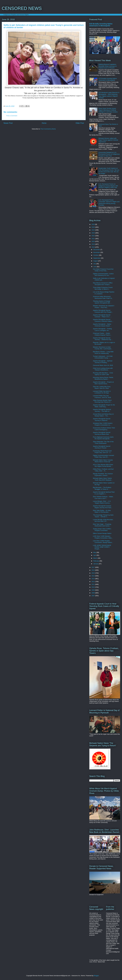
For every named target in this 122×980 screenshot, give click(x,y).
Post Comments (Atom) (48, 129)
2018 (93, 247)
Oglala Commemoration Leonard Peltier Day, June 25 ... (103, 456)
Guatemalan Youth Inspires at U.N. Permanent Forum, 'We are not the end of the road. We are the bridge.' (109, 171)
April (95, 555)
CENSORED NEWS (22, 8)
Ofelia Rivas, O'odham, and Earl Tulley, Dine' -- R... (103, 470)
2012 (93, 582)
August (96, 261)
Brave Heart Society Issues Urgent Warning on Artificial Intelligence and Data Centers (108, 110)
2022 (93, 236)
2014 (93, 576)
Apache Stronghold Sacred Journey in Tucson (102, 447)
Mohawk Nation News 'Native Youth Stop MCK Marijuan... (103, 479)
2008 (93, 593)
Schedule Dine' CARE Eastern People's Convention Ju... (103, 424)
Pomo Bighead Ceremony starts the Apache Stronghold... (103, 438)
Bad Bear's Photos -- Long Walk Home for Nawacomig (103, 353)
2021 (93, 239)
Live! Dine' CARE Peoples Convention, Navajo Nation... (103, 542)
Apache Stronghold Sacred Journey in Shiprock (102, 420)
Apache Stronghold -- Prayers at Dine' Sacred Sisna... (103, 383)
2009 (93, 590)
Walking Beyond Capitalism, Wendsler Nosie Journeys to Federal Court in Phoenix (108, 66)
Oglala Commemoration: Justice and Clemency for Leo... (103, 275)
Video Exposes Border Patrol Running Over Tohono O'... (102, 401)
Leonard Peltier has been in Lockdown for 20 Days (102, 392)
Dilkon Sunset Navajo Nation (102, 533)
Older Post (80, 123)
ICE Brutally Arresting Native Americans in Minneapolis (101, 25)
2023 (93, 233)
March (96, 558)
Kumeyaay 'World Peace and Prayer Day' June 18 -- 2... (102, 452)
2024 (93, 230)
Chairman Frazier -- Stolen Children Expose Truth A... (102, 334)
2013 (93, 579)
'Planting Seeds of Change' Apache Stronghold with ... (102, 302)
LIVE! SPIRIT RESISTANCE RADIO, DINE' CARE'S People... (102, 547)
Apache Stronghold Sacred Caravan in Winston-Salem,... (103, 320)
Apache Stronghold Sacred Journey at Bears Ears (102, 433)
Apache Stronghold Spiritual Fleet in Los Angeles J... (104, 493)
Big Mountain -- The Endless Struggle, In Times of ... (102, 488)
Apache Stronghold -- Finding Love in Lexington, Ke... (102, 330)
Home (44, 123)
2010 (93, 587)
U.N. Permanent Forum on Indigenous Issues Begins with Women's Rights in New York (108, 186)
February (96, 561)
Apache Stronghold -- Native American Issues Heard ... (102, 325)
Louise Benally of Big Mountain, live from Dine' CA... (103, 520)
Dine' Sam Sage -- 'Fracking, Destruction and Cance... (102, 525)
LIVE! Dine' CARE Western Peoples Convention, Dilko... (103, 537)
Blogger (96, 976)
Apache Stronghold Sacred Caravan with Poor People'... (103, 311)
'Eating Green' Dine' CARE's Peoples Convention (102, 530)
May (95, 552)
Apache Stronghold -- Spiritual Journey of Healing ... (103, 362)
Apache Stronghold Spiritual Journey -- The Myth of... (102, 410)
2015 (93, 573)
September (97, 258)
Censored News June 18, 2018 (103, 365)
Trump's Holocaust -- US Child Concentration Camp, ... (103, 357)
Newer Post (8, 123)
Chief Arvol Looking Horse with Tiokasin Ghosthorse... (103, 369)
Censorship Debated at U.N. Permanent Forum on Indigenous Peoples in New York (109, 154)
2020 (93, 241)
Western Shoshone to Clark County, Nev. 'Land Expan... (103, 348)
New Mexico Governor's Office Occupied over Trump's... (103, 284)
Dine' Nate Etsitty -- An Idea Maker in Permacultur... (102, 511)
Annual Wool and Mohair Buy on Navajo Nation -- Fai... (103, 415)
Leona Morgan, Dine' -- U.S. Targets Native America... (102, 502)
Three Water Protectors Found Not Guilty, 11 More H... (103, 288)
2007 (93, 596)
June (95, 267)
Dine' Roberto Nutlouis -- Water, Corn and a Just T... (103, 498)
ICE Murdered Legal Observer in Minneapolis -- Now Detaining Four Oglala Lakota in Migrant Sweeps (109, 95)
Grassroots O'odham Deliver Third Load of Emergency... (104, 429)
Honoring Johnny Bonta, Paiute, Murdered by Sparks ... (103, 378)
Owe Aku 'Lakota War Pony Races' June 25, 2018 (102, 387)
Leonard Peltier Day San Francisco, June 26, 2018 (102, 397)
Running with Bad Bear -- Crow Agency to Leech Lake (103, 374)
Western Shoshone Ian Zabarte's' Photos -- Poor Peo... (104, 307)
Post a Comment (12, 116)
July (95, 264)
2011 (93, 584)
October (96, 255)
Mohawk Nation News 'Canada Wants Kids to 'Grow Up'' (103, 461)
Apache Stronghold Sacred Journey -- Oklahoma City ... (103, 339)
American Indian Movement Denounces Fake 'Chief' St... (103, 297)
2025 (93, 227)
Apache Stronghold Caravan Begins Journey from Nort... (103, 507)
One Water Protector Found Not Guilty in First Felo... (103, 270)
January (96, 564)
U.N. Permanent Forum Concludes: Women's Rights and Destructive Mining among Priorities (109, 203)
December (97, 250)
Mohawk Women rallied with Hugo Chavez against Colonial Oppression (108, 140)
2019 (93, 244)
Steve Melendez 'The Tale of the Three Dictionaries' (103, 442)
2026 (93, 224)
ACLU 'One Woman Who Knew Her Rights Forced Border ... (103, 465)
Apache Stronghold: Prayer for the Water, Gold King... (104, 406)
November (97, 252)
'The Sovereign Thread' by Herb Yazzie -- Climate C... (103, 516)
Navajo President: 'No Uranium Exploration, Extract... (103, 475)
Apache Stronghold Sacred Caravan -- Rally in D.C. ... (102, 316)
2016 (93, 570)
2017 (93, 567)
